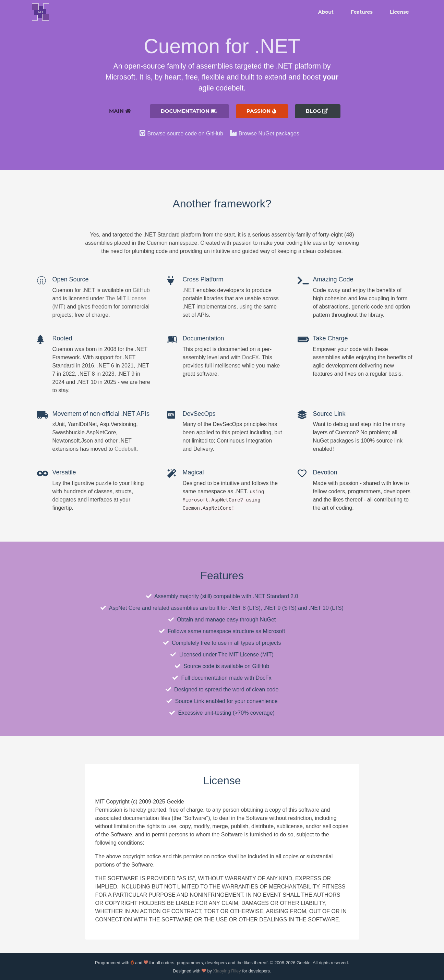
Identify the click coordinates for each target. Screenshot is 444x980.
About (326, 12)
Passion (261, 111)
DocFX (250, 357)
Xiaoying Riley (227, 971)
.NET (189, 290)
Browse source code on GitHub (185, 134)
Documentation (189, 111)
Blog (317, 111)
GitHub (141, 290)
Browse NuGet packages (269, 134)
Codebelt (125, 449)
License (399, 12)
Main (120, 111)
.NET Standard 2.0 (275, 596)
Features (362, 12)
